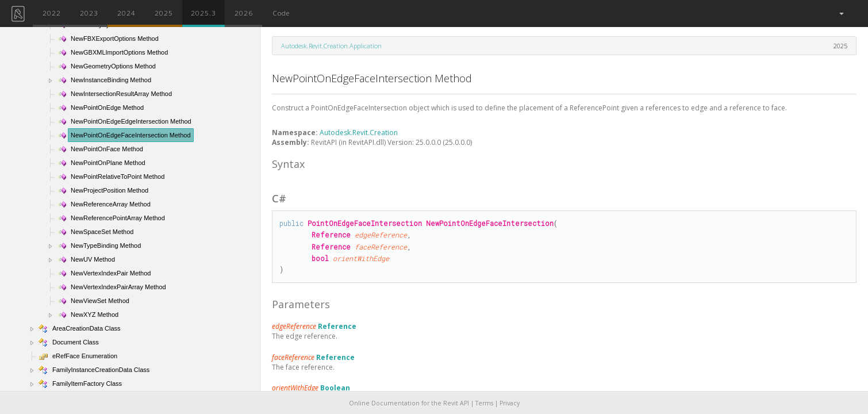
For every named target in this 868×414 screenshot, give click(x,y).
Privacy (510, 403)
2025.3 (203, 13)
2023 (89, 13)
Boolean (335, 388)
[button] (841, 14)
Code (281, 13)
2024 (126, 13)
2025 (164, 13)
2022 (52, 13)
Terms (484, 403)
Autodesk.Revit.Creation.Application (331, 46)
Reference (337, 326)
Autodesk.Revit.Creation (359, 133)
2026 (244, 13)
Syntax (288, 164)
